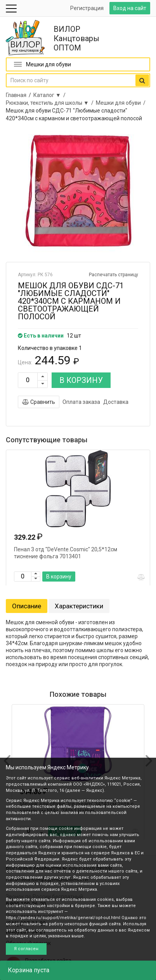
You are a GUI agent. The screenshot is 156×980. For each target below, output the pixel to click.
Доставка (116, 402)
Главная (16, 95)
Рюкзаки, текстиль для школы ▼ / (51, 103)
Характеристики (79, 606)
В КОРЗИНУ (81, 380)
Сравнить (39, 402)
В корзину (59, 577)
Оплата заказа (81, 402)
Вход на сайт (130, 8)
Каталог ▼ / (51, 95)
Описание (27, 606)
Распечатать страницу (114, 275)
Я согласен (26, 949)
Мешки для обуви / (122, 103)
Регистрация (87, 8)
